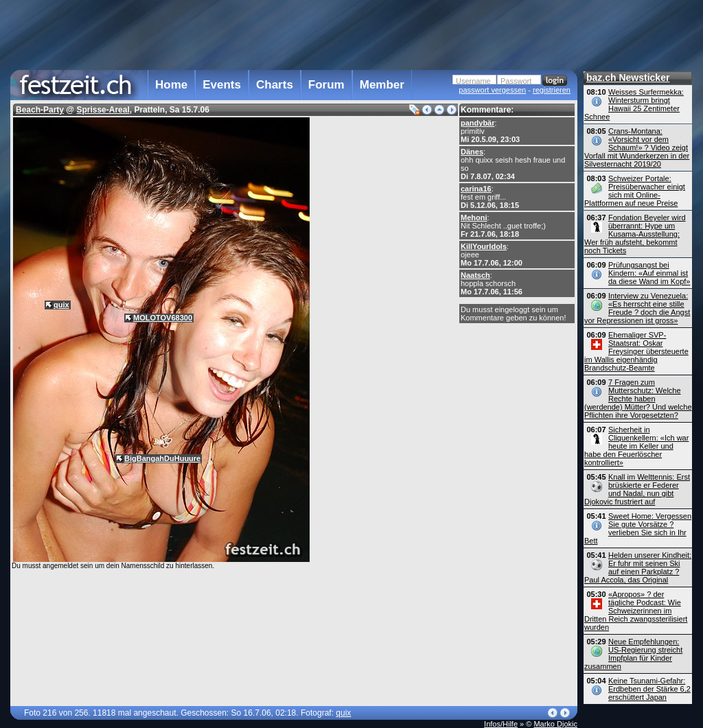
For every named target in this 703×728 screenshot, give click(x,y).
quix (61, 305)
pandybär (478, 123)
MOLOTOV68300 (163, 318)
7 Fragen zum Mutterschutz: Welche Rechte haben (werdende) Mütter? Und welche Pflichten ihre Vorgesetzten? (638, 399)
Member (382, 85)
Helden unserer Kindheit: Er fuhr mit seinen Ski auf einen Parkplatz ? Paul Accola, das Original (638, 567)
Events (222, 85)
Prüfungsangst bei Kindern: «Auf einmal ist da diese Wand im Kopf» (649, 273)
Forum (326, 85)
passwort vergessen (492, 90)
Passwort (516, 81)
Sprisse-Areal (103, 110)
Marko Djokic (555, 724)
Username (473, 81)
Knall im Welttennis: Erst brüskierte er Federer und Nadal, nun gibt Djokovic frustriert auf (637, 489)
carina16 (476, 189)
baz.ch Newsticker (628, 78)
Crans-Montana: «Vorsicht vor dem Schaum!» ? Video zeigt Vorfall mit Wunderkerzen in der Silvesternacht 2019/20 (637, 148)
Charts (275, 85)
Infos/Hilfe (501, 724)
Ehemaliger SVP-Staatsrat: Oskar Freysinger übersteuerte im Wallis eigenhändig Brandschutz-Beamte (636, 351)
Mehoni (474, 218)
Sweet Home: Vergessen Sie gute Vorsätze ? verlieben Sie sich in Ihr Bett (638, 528)
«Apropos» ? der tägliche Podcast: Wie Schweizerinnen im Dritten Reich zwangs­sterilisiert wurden (636, 611)
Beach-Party (40, 110)
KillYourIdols (484, 246)
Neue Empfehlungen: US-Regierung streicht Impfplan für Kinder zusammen (633, 654)
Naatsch (475, 275)
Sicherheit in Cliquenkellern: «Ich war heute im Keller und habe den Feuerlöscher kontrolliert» (636, 446)
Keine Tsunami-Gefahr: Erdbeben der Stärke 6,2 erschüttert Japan (649, 689)
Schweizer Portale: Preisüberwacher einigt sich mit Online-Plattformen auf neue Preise (635, 191)
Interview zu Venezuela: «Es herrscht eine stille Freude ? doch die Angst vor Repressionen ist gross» (637, 308)
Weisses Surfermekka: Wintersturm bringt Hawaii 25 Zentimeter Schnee (634, 104)
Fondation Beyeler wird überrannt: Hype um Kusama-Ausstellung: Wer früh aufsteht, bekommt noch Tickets (635, 234)
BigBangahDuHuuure (162, 458)
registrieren (552, 90)
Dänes (472, 152)
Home (171, 85)
